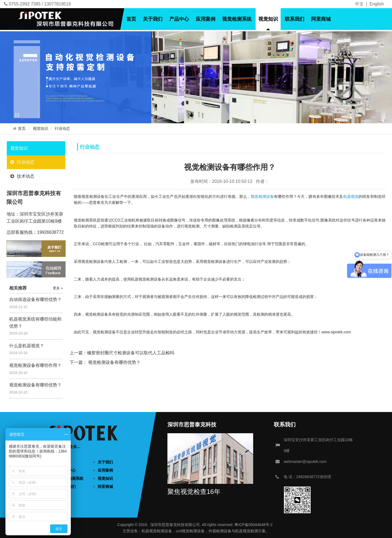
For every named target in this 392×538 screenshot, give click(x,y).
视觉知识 (268, 19)
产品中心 (179, 19)
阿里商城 (321, 19)
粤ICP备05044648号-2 (253, 525)
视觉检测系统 (237, 19)
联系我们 (295, 19)
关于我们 (153, 19)
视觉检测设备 (262, 196)
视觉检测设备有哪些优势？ (35, 385)
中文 (359, 4)
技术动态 (22, 176)
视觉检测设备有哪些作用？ (35, 365)
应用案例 (206, 19)
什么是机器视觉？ (27, 346)
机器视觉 (351, 196)
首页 (131, 19)
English (377, 4)
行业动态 (62, 129)
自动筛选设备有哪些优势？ (35, 299)
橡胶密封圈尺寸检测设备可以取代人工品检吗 (131, 353)
